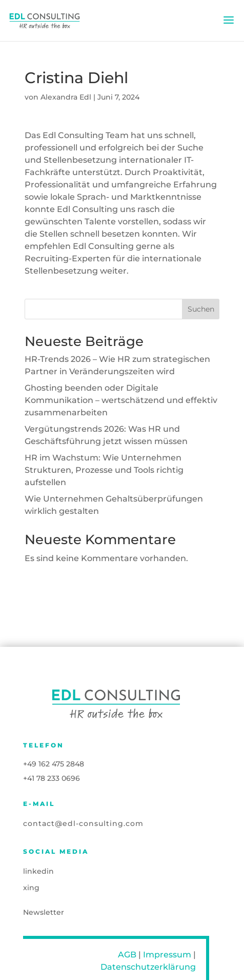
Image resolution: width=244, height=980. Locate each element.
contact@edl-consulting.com (83, 823)
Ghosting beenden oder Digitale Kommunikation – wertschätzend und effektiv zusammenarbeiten (121, 401)
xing (31, 888)
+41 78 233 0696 (52, 778)
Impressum (167, 955)
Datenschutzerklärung (148, 967)
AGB (127, 955)
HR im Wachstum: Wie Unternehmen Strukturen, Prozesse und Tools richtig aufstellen (104, 470)
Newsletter (44, 912)
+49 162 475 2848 (54, 764)
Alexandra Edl (66, 98)
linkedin (38, 871)
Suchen (201, 310)
